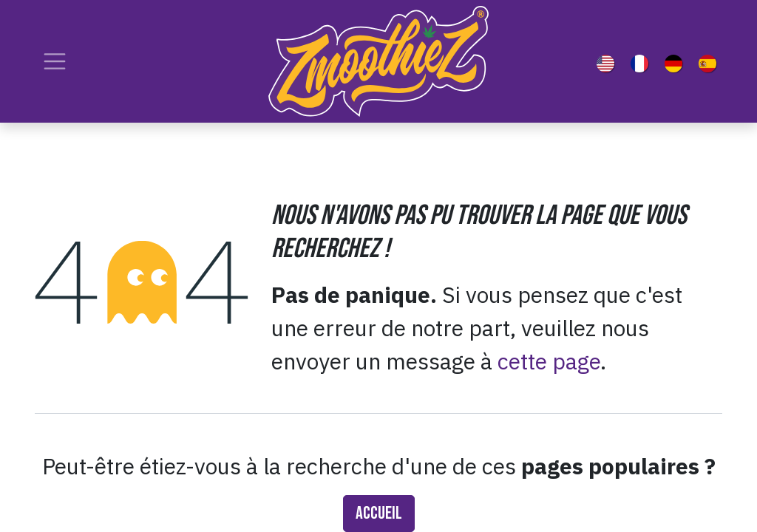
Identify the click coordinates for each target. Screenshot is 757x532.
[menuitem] (608, 61)
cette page (549, 361)
